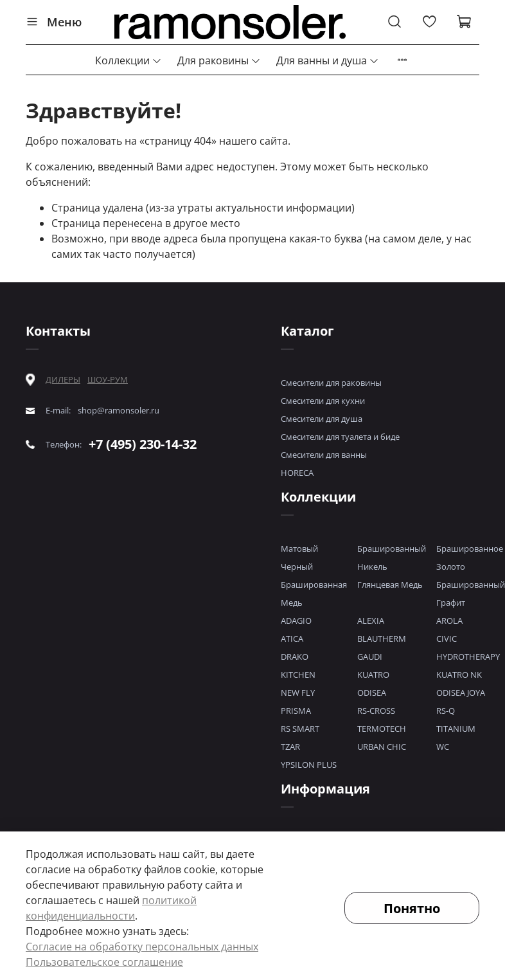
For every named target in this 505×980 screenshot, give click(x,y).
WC (443, 747)
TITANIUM (456, 729)
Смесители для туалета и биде (340, 437)
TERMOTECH (382, 729)
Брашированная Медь (314, 594)
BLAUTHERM (382, 639)
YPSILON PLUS (309, 765)
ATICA (292, 639)
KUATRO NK (459, 675)
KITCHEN (298, 675)
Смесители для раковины (331, 383)
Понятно (412, 908)
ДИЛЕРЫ (63, 380)
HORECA (297, 473)
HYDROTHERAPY (468, 657)
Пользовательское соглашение (104, 962)
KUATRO (373, 675)
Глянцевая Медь (390, 585)
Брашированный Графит (471, 594)
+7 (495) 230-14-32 (143, 444)
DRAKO (295, 657)
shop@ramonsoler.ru (119, 411)
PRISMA (296, 711)
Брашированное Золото (470, 558)
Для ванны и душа (328, 60)
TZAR (290, 747)
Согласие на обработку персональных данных (142, 947)
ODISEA (372, 693)
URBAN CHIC (382, 747)
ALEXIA (371, 621)
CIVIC (447, 639)
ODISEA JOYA (461, 693)
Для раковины (219, 60)
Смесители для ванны (324, 455)
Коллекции (128, 60)
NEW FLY (298, 693)
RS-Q (446, 711)
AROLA (449, 621)
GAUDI (370, 657)
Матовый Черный (299, 558)
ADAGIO (296, 621)
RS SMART (300, 729)
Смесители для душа (322, 419)
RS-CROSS (376, 711)
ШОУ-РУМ (108, 379)
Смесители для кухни (323, 401)
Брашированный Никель (392, 558)
